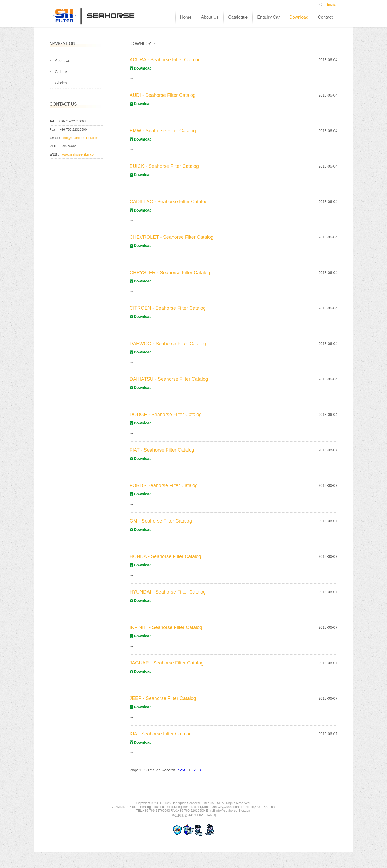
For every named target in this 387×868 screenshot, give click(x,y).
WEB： (55, 154)
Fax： (54, 130)
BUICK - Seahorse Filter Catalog (164, 166)
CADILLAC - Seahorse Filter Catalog (169, 202)
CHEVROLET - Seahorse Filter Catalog (172, 237)
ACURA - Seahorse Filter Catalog (165, 60)
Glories (61, 83)
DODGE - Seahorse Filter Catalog (166, 415)
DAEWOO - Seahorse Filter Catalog (168, 344)
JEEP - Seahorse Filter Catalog (163, 698)
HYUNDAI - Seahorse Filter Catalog (168, 592)
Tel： (53, 121)
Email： (55, 138)
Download (143, 68)
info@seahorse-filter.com (80, 138)
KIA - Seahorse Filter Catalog (161, 734)
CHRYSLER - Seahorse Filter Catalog (170, 273)
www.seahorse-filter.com (79, 154)
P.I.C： (55, 146)
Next (181, 770)
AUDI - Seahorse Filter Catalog (163, 95)
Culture (61, 72)
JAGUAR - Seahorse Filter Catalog (167, 663)
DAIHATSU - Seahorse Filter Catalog (169, 379)
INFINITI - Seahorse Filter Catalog (166, 627)
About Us (63, 61)
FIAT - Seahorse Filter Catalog (162, 450)
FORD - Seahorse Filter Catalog (164, 485)
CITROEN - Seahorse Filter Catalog (168, 308)
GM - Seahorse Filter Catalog (161, 521)
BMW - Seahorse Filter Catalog (163, 131)
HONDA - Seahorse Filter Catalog (165, 556)
